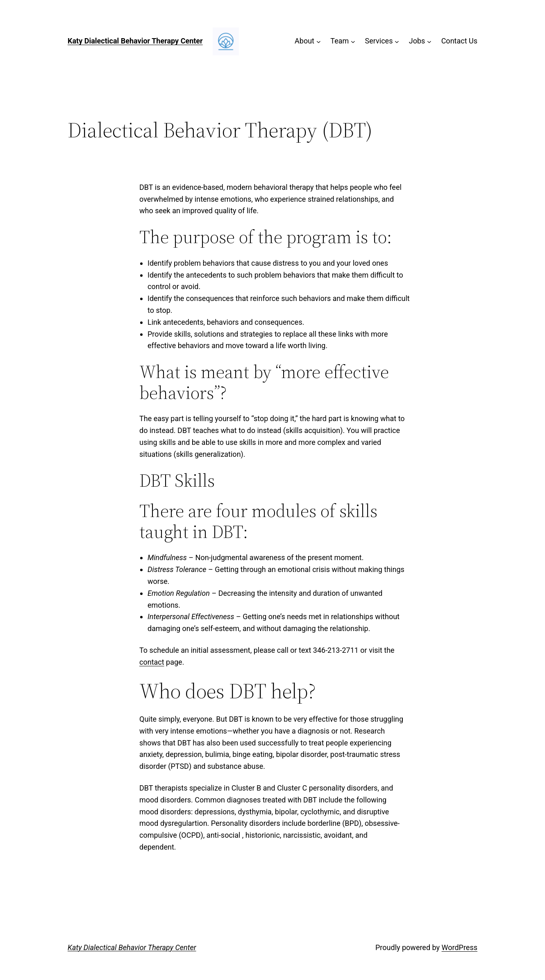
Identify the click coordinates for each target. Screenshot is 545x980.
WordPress (460, 947)
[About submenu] (319, 41)
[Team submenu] (353, 41)
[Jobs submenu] (429, 41)
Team (339, 41)
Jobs (417, 41)
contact (152, 662)
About (304, 41)
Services (379, 41)
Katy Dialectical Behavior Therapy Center (135, 41)
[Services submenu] (397, 41)
